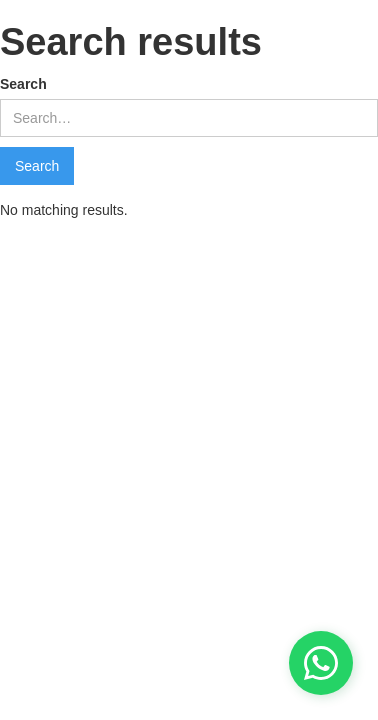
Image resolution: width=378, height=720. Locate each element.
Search (23, 84)
